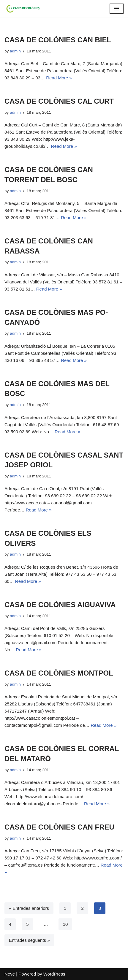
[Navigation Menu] (117, 9)
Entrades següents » (29, 940)
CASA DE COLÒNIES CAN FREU (59, 827)
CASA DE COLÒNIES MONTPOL (59, 673)
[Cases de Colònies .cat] (22, 9)
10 (65, 924)
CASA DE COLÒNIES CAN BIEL (58, 40)
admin (15, 51)
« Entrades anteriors (29, 908)
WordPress (54, 974)
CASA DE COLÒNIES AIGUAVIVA (60, 605)
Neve (10, 974)
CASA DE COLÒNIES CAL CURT (59, 101)
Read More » (59, 78)
